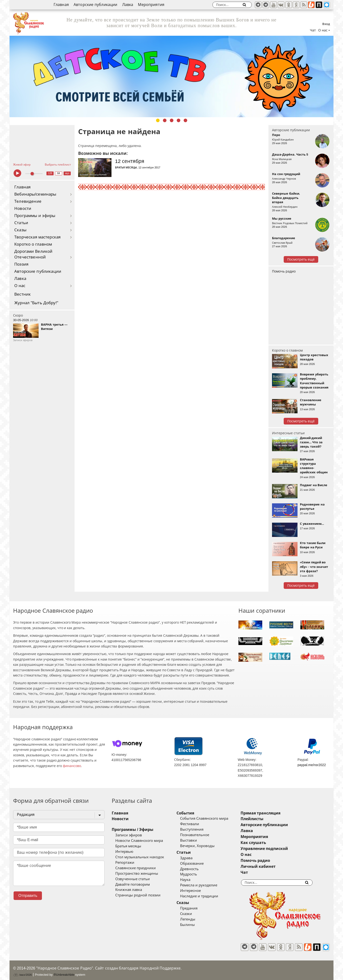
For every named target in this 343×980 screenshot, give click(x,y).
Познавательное (202, 835)
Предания (196, 908)
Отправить (28, 896)
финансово (72, 766)
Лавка (128, 5)
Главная (61, 5)
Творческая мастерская (37, 237)
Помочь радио (284, 271)
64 (59, 173)
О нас (20, 286)
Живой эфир (22, 165)
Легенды (195, 919)
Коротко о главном (33, 244)
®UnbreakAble (64, 971)
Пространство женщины (137, 874)
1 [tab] (158, 120)
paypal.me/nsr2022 (312, 765)
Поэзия (21, 264)
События (192, 813)
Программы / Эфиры (133, 830)
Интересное (198, 891)
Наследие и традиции (206, 896)
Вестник (23, 294)
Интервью (124, 852)
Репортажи (125, 863)
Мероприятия (151, 5)
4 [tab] (179, 120)
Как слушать (268, 843)
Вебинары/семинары (35, 194)
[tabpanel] (171, 76)
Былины (195, 925)
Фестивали (197, 824)
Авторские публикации (96, 5)
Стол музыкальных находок (140, 857)
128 (50, 173)
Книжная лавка (129, 890)
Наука (192, 880)
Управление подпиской (279, 849)
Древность (197, 869)
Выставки (196, 840)
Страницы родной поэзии (138, 895)
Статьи (21, 223)
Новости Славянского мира (139, 841)
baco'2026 (22, 971)
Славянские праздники (136, 868)
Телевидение (28, 201)
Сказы (20, 230)
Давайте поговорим (133, 884)
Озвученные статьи (133, 879)
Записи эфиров (129, 835)
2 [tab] (165, 120)
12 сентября (130, 161)
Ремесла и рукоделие (206, 885)
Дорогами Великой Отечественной (33, 254)
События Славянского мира (211, 818)
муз (67, 173)
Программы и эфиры (35, 216)
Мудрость (196, 874)
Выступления (199, 829)
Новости (23, 209)
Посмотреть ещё (301, 259)
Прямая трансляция (275, 813)
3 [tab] (172, 120)
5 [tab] (185, 120)
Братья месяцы (126, 167)
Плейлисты (266, 819)
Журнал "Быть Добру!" (36, 303)
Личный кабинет (272, 866)
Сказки (193, 914)
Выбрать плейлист (58, 165)
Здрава (193, 858)
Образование (199, 864)
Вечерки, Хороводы (204, 846)
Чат (313, 30)
